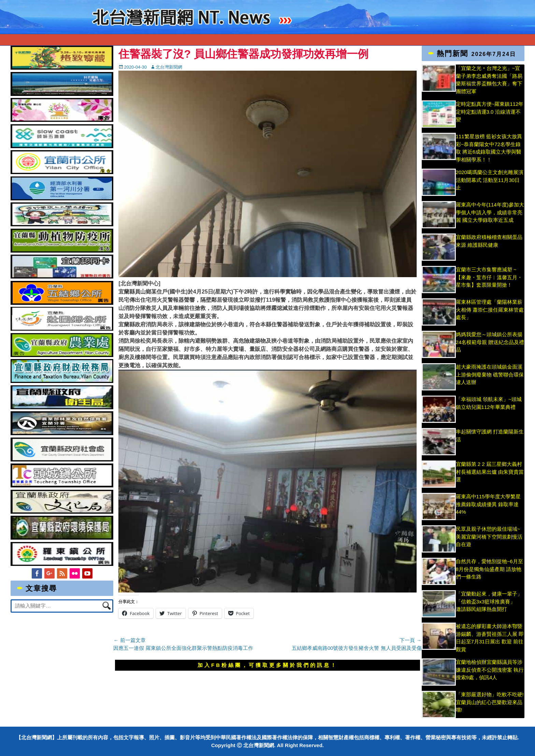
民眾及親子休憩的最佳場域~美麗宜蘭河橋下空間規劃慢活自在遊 (489, 537)
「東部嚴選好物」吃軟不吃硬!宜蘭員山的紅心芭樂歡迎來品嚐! (490, 702)
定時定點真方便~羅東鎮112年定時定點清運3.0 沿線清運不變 (490, 112)
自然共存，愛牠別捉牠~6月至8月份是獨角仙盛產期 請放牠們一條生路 (489, 569)
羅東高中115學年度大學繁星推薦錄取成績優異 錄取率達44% (488, 504)
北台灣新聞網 (169, 67)
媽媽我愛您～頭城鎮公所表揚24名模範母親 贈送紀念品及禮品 (490, 342)
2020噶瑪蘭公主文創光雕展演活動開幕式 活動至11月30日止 (490, 180)
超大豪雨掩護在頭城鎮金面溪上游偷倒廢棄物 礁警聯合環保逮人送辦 (490, 374)
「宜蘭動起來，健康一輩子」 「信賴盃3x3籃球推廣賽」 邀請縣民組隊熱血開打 (489, 601)
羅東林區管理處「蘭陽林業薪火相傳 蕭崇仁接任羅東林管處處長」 (490, 310)
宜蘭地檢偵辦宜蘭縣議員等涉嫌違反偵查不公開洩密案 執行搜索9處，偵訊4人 (490, 670)
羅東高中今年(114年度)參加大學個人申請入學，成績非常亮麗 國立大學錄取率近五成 (490, 212)
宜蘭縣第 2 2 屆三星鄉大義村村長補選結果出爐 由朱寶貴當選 (490, 472)
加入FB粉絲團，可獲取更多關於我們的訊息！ (267, 665)
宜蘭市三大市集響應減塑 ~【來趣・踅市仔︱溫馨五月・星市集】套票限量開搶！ (489, 277)
